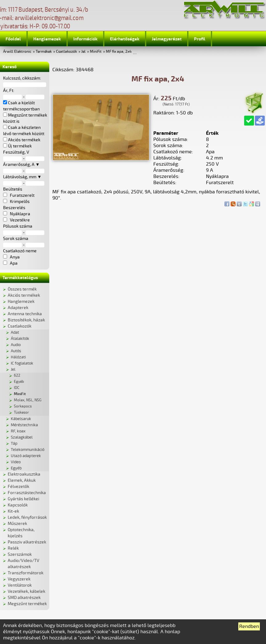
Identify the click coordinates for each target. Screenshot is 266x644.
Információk (85, 39)
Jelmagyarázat (167, 39)
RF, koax (18, 431)
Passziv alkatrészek (27, 542)
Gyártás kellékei (23, 499)
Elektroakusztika (24, 474)
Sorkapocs (23, 406)
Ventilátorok (20, 585)
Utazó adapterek (26, 456)
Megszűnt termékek (27, 604)
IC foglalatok (22, 363)
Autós (16, 351)
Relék (13, 548)
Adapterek (18, 308)
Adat (15, 332)
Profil (200, 39)
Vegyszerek (19, 579)
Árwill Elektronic (17, 52)
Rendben (249, 626)
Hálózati (18, 357)
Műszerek (17, 524)
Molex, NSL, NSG (28, 400)
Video (16, 462)
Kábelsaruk (21, 419)
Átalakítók (20, 339)
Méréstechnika (24, 425)
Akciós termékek (24, 295)
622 (17, 376)
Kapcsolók (18, 505)
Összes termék (22, 289)
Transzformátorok (26, 573)
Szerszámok (20, 554)
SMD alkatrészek (24, 598)
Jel (83, 52)
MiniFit (96, 52)
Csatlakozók (66, 52)
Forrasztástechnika (27, 493)
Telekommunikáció (28, 450)
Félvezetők (18, 487)
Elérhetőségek (125, 39)
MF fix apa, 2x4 (119, 52)
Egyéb (19, 382)
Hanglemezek (47, 39)
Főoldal (13, 39)
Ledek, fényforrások (27, 517)
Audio (16, 345)
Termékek (44, 52)
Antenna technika (25, 314)
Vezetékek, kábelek (26, 591)
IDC (17, 388)
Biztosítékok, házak (26, 320)
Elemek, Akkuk (22, 480)
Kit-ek (13, 511)
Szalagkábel (22, 437)
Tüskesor (21, 413)
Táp (14, 444)
